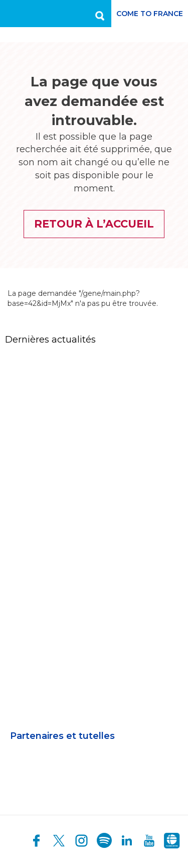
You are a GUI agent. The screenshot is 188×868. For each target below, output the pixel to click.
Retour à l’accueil (94, 224)
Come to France (150, 14)
